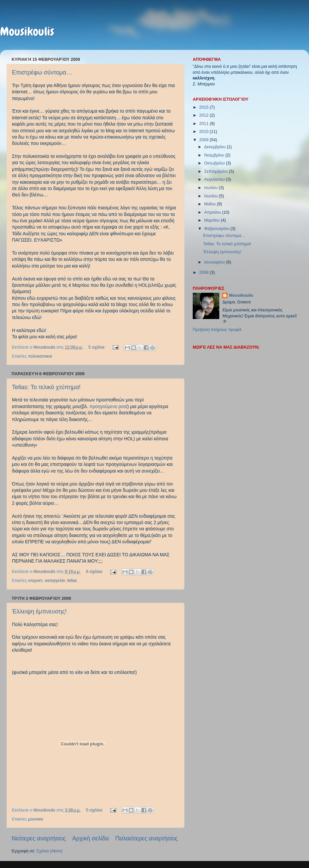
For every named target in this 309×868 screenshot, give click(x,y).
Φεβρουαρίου (217, 229)
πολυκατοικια (40, 356)
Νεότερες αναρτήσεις (39, 838)
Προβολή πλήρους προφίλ (217, 330)
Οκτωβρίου (215, 163)
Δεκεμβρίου (216, 147)
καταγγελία (55, 581)
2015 (204, 107)
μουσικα (35, 819)
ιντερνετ (35, 581)
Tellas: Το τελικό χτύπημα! (46, 387)
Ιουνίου (212, 196)
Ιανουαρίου (215, 262)
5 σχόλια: (98, 347)
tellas (72, 581)
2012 (204, 115)
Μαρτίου (213, 220)
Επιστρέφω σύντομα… (42, 72)
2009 (204, 140)
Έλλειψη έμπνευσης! (39, 611)
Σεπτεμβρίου (217, 171)
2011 (204, 124)
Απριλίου (213, 212)
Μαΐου (211, 204)
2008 (204, 272)
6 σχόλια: (95, 572)
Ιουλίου (212, 188)
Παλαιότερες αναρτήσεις (147, 838)
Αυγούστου (215, 179)
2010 (204, 132)
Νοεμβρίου (215, 155)
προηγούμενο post (108, 406)
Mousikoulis (27, 32)
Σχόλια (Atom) (50, 851)
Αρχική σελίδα (91, 838)
